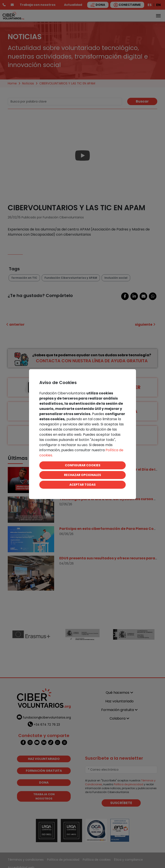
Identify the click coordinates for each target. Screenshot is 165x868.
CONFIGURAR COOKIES (83, 465)
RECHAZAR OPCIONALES (82, 475)
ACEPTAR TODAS (82, 485)
